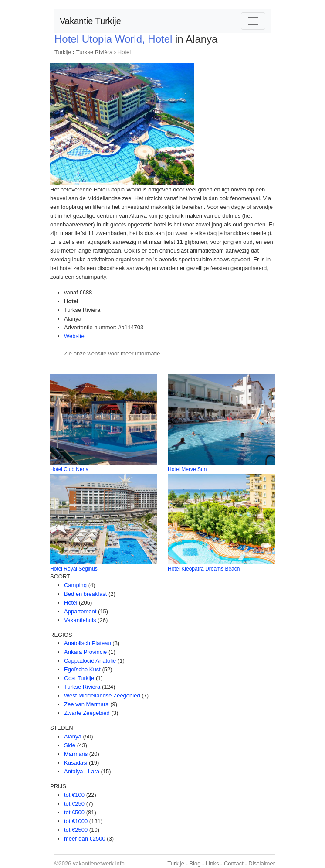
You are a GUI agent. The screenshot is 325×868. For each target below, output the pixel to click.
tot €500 (74, 812)
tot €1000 (76, 821)
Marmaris (76, 754)
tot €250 (74, 804)
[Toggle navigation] (253, 21)
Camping (75, 585)
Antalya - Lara (82, 771)
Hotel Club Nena (69, 469)
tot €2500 (76, 830)
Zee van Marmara (86, 704)
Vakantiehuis (80, 620)
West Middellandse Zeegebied (102, 695)
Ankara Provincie (85, 652)
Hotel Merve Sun (187, 469)
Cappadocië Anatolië (90, 661)
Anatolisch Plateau (88, 643)
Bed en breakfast (85, 594)
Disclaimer (262, 863)
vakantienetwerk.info (99, 863)
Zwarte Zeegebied (87, 713)
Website (74, 336)
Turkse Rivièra (94, 52)
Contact (234, 863)
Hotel (124, 52)
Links (212, 863)
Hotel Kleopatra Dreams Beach (204, 569)
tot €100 (74, 795)
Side (70, 745)
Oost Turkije (79, 678)
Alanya (73, 736)
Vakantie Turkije (90, 21)
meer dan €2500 (85, 839)
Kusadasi (76, 763)
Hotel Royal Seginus (74, 569)
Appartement (80, 611)
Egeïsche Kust (82, 669)
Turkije (63, 52)
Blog (195, 863)
